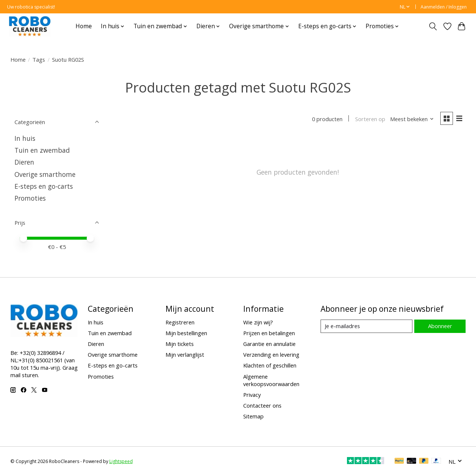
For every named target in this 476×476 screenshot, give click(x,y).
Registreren (180, 322)
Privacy (252, 395)
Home (84, 26)
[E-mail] (366, 326)
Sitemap (253, 416)
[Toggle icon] (433, 26)
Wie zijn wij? (258, 322)
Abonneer (440, 326)
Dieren (24, 162)
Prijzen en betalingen (269, 333)
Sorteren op (370, 119)
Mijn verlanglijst (185, 354)
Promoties (30, 198)
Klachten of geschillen (270, 365)
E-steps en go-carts (44, 186)
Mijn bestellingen (186, 333)
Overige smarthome (45, 174)
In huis (25, 138)
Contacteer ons (262, 405)
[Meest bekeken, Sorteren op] (412, 119)
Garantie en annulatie (269, 344)
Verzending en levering (271, 354)
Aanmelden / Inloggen (444, 7)
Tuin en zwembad (42, 150)
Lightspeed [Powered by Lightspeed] (121, 461)
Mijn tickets (180, 344)
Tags (39, 59)
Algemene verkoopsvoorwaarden (271, 380)
